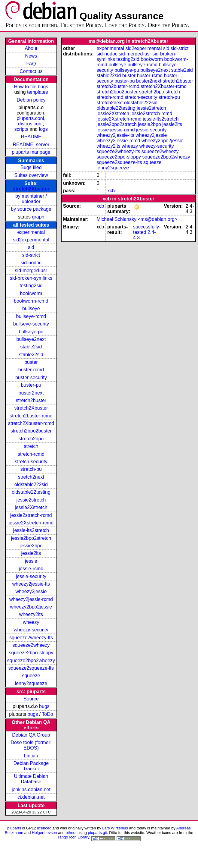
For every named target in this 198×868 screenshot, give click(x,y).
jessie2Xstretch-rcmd (31, 523)
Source (31, 699)
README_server (31, 145)
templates (37, 92)
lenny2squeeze (31, 683)
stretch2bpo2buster (31, 431)
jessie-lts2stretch (31, 530)
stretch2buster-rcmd (31, 416)
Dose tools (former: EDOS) (31, 745)
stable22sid (31, 355)
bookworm (31, 293)
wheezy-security (31, 630)
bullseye (31, 308)
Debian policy (31, 100)
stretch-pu (31, 469)
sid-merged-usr (31, 270)
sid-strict (31, 255)
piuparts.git (97, 833)
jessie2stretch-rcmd (31, 515)
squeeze (31, 676)
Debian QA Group (31, 735)
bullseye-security (31, 324)
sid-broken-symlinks (31, 278)
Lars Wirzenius (115, 828)
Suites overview (31, 175)
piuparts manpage (31, 152)
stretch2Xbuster (31, 189)
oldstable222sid (31, 484)
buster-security (31, 377)
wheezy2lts (31, 614)
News (31, 56)
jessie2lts (31, 553)
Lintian (31, 756)
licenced (44, 828)
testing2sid (31, 286)
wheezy (31, 622)
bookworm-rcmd (31, 301)
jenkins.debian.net (31, 789)
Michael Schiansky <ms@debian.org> (137, 219)
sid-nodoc (31, 263)
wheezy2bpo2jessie (31, 607)
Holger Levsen (44, 833)
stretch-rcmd (31, 454)
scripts (21, 129)
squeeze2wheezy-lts (31, 638)
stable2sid (31, 347)
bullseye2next (31, 339)
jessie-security (31, 576)
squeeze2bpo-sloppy (31, 653)
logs (43, 129)
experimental (31, 232)
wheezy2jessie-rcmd (31, 599)
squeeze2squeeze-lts (31, 668)
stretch (31, 446)
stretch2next (31, 477)
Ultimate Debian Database (31, 779)
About (31, 48)
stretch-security (31, 462)
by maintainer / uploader (31, 199)
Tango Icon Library (73, 837)
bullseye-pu (31, 332)
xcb (111, 191)
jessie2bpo (31, 546)
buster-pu (31, 385)
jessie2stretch (31, 500)
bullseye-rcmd (31, 316)
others (71, 833)
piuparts (14, 828)
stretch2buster (31, 400)
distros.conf (30, 124)
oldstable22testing (31, 492)
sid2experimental (31, 240)
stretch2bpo (31, 439)
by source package (31, 209)
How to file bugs (31, 87)
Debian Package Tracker (31, 766)
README (31, 137)
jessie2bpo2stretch (31, 538)
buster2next (31, 393)
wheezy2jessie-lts (31, 584)
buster (31, 362)
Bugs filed (31, 167)
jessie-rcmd (31, 569)
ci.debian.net (31, 797)
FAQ (31, 64)
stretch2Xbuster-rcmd (31, 423)
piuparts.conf (30, 118)
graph (38, 217)
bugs (44, 706)
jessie (31, 561)
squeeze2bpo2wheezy (31, 660)
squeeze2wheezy (31, 645)
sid (31, 247)
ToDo (47, 714)
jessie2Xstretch (31, 507)
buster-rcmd (31, 370)
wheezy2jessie (31, 591)
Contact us (31, 71)
